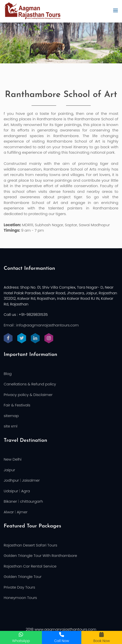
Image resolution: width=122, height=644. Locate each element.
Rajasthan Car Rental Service (30, 566)
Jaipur (9, 470)
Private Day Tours (19, 587)
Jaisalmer (31, 480)
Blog (8, 374)
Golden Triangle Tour (23, 577)
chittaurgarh (31, 501)
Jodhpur (11, 480)
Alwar (9, 512)
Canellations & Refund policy (30, 384)
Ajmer (22, 512)
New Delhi (13, 459)
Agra (26, 491)
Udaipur (11, 491)
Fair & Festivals (17, 405)
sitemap (11, 416)
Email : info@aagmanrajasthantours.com (41, 325)
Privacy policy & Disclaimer (28, 395)
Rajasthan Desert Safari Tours (30, 545)
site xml (11, 426)
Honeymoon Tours (20, 598)
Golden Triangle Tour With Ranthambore (40, 556)
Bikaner (10, 501)
